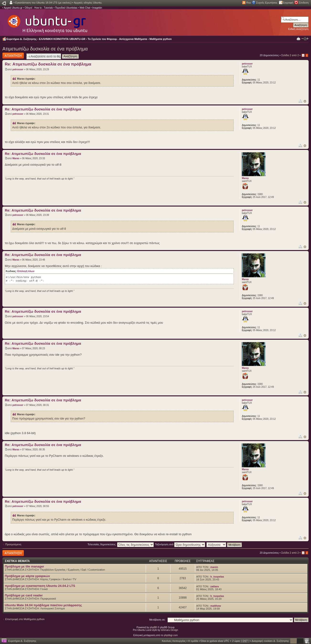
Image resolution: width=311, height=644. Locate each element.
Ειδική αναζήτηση (298, 29)
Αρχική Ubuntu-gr (13, 8)
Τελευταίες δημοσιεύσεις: (121, 544)
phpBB (153, 627)
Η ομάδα (193, 641)
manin (214, 567)
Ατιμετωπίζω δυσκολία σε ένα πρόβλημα (45, 49)
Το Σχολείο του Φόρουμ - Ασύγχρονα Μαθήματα (117, 39)
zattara (215, 586)
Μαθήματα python (161, 39)
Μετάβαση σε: (157, 620)
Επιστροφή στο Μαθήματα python (25, 619)
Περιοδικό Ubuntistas (66, 8)
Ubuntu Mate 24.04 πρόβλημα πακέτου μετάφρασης (43, 605)
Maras (16, 158)
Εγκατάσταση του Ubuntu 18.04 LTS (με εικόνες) (43, 3)
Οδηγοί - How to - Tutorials (39, 8)
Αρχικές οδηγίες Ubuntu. (88, 3)
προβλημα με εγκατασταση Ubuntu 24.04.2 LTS (40, 586)
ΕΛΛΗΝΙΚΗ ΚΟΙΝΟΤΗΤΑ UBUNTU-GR (62, 39)
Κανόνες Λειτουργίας (174, 641)
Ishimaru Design (169, 630)
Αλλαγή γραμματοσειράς (305, 39)
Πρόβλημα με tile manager (24, 566)
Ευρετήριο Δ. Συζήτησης (22, 39)
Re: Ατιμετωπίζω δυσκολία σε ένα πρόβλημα (48, 64)
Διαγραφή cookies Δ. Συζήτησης (270, 641)
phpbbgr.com (171, 635)
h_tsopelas (217, 577)
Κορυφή (305, 101)
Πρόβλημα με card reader (24, 595)
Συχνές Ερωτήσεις (267, 3)
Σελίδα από (290, 55)
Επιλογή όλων (26, 271)
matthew (216, 606)
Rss (249, 3)
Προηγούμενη (13, 544)
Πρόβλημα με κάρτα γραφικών (27, 576)
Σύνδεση (304, 3)
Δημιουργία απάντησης (13, 56)
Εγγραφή (288, 3)
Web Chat (85, 8)
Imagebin (97, 8)
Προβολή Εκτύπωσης (298, 38)
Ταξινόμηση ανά (180, 544)
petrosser (18, 69)
